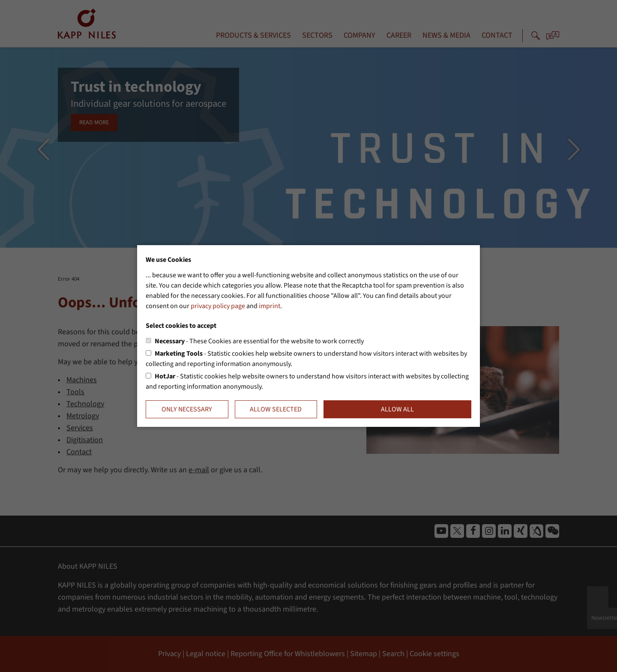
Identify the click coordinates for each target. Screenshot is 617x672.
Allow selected (276, 409)
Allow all (397, 409)
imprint (270, 306)
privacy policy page (218, 306)
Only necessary (187, 409)
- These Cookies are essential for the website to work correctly (259, 341)
